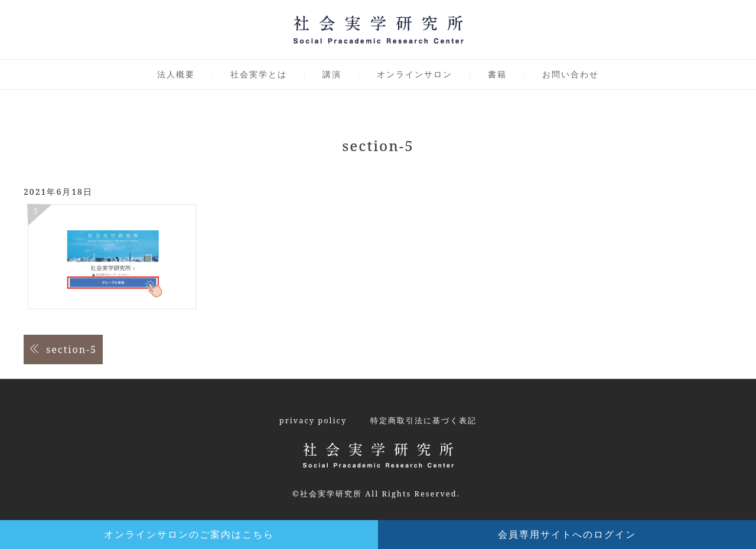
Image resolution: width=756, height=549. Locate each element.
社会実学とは (259, 74)
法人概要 (176, 74)
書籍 (497, 74)
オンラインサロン (415, 74)
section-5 (71, 349)
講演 (332, 74)
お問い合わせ (571, 74)
